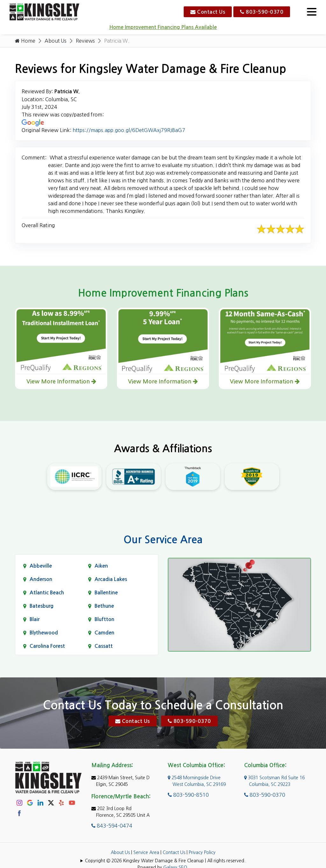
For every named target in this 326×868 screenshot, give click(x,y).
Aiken (101, 566)
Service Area (146, 852)
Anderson (41, 579)
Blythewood (44, 633)
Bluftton (104, 619)
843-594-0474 (112, 826)
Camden (104, 633)
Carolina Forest (47, 646)
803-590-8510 (188, 795)
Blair (35, 619)
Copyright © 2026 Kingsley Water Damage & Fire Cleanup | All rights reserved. (165, 861)
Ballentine (106, 593)
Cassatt (104, 646)
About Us (56, 41)
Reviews (86, 41)
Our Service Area (163, 540)
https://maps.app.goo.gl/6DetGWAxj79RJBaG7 (129, 130)
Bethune (104, 606)
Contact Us (208, 12)
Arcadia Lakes (111, 579)
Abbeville (41, 566)
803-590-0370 (262, 12)
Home (25, 41)
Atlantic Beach (47, 593)
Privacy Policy (202, 852)
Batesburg (42, 606)
